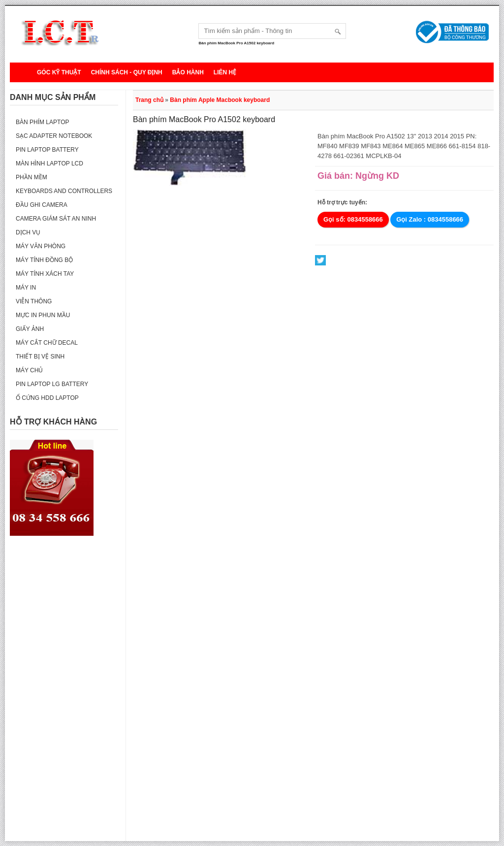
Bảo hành (188, 72)
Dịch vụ (28, 232)
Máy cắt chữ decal (47, 343)
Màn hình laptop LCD (49, 163)
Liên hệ (225, 72)
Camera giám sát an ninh (56, 219)
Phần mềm (31, 177)
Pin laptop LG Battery (52, 384)
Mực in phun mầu (43, 315)
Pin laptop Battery (47, 150)
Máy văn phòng (41, 246)
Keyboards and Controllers (64, 191)
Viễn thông (34, 301)
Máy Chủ (29, 370)
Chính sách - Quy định (127, 72)
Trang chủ (149, 100)
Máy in (26, 288)
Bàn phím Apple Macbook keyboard (220, 100)
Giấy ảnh (30, 329)
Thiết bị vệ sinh (40, 357)
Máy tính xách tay (45, 274)
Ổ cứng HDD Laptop (47, 398)
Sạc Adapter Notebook (54, 136)
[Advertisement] (64, 693)
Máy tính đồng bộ (44, 260)
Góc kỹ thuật (59, 72)
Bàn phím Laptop (42, 122)
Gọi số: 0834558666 (353, 219)
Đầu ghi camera (42, 205)
